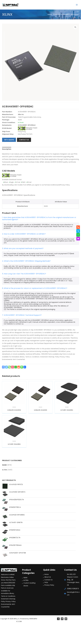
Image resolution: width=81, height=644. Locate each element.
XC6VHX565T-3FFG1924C (27, 143)
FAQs (46, 600)
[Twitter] (62, 637)
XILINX (4, 483)
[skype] (78, 231)
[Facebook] (58, 637)
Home (47, 592)
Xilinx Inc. (21, 132)
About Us (48, 595)
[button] (75, 27)
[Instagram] (66, 637)
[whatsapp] (78, 235)
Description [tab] (7, 167)
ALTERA (5, 488)
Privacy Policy (49, 603)
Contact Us (48, 598)
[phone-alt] (78, 227)
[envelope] (78, 239)
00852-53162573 (73, 607)
